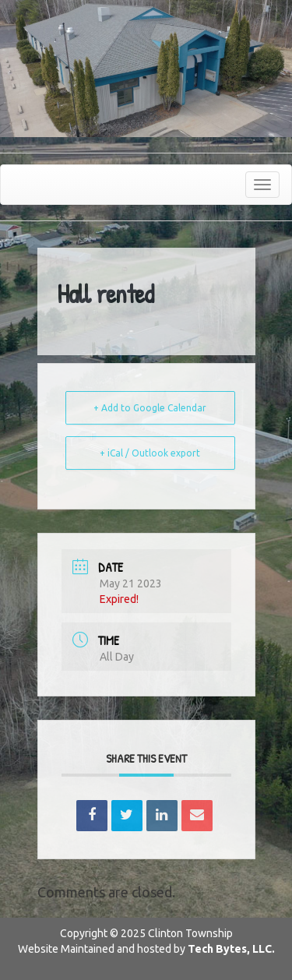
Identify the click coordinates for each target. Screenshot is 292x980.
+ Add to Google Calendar (150, 408)
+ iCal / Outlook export (150, 453)
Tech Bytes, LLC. (231, 949)
